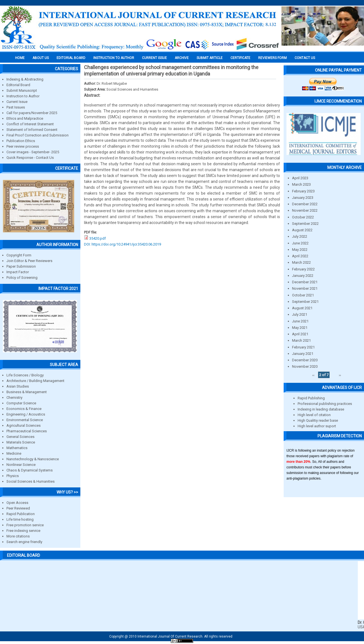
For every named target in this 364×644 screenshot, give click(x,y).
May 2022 (300, 250)
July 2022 (300, 236)
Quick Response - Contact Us (30, 158)
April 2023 (300, 178)
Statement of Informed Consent (32, 130)
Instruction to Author (23, 96)
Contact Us (305, 58)
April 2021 (300, 334)
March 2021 (301, 340)
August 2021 (302, 308)
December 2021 (305, 282)
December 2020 (305, 360)
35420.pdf (98, 238)
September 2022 (305, 224)
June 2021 (300, 321)
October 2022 (303, 217)
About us (41, 58)
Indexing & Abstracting (25, 79)
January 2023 (303, 198)
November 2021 (305, 288)
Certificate (240, 58)
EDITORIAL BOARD (71, 58)
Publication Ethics (21, 141)
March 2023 (301, 184)
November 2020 (305, 366)
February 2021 (303, 347)
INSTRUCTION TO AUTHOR (114, 58)
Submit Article (210, 58)
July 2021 (300, 314)
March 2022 (301, 262)
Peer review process (23, 146)
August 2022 (302, 230)
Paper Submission (21, 266)
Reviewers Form (272, 58)
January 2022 (303, 276)
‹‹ (313, 375)
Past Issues (16, 107)
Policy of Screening (22, 278)
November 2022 (305, 210)
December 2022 (305, 204)
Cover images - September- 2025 (33, 152)
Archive (182, 58)
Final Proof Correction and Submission (38, 135)
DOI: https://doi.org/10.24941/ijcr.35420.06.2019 (123, 244)
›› (340, 375)
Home (20, 58)
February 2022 (303, 269)
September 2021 (305, 302)
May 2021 (300, 328)
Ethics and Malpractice (25, 118)
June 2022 (300, 243)
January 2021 (303, 354)
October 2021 (303, 295)
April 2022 (300, 256)
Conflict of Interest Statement (30, 124)
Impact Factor (18, 272)
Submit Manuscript (22, 90)
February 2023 (303, 191)
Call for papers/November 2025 (32, 113)
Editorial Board (18, 85)
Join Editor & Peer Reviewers (29, 261)
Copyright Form (19, 255)
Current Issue (154, 58)
